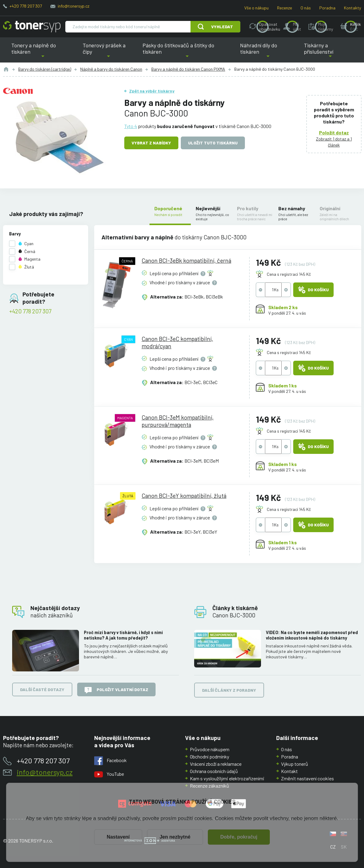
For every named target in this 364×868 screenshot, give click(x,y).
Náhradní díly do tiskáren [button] (268, 52)
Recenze (285, 8)
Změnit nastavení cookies (307, 778)
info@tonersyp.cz (74, 6)
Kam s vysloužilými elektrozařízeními (227, 778)
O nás (306, 8)
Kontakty (352, 8)
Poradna (327, 8)
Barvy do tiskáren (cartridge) (45, 69)
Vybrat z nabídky (151, 143)
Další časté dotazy (42, 690)
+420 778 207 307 (26, 6)
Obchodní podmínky (209, 757)
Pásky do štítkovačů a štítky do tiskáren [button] (183, 52)
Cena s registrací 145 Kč (289, 274)
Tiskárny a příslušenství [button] (330, 52)
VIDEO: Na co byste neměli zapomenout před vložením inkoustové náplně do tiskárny (312, 635)
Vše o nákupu (256, 8)
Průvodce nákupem (210, 749)
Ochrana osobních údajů (214, 771)
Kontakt (289, 771)
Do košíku (313, 290)
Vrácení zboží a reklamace (216, 764)
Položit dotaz (334, 132)
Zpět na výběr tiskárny (152, 91)
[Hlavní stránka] (32, 27)
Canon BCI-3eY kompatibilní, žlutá (184, 496)
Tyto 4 (131, 126)
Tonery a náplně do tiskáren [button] (43, 52)
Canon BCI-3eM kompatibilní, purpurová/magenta (178, 421)
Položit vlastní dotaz (116, 690)
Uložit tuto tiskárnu (213, 143)
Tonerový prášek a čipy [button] (108, 52)
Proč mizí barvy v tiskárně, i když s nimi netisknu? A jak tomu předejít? (123, 635)
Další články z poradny (229, 690)
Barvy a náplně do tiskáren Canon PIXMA (188, 69)
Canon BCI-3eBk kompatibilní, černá (186, 260)
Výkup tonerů (295, 764)
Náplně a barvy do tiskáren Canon (111, 69)
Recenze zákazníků (209, 786)
